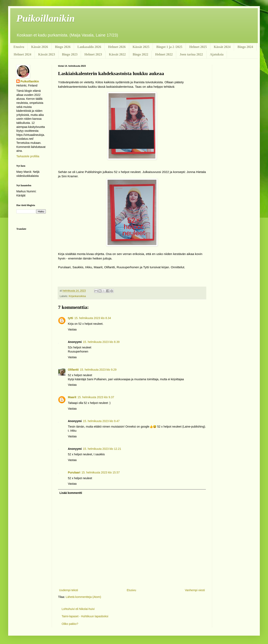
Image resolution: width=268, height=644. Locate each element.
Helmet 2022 (164, 54)
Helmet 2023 (93, 54)
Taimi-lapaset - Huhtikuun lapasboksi (85, 616)
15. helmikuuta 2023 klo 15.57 (101, 472)
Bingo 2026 (63, 47)
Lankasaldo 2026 (89, 47)
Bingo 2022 (140, 54)
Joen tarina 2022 (191, 54)
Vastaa (72, 329)
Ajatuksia (217, 54)
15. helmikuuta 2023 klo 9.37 (96, 397)
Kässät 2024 (222, 47)
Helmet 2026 (117, 47)
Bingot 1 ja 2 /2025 (169, 47)
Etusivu (19, 47)
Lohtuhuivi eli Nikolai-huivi (78, 609)
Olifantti (73, 370)
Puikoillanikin (45, 18)
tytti (71, 318)
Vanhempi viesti (195, 590)
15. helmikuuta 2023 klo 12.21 (102, 449)
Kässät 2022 (117, 54)
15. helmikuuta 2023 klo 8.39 (101, 342)
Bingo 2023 (70, 54)
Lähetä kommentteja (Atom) (84, 597)
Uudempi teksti (69, 590)
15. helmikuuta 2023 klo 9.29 (98, 370)
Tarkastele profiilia (28, 156)
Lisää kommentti (71, 493)
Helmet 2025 (198, 47)
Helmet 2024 (22, 54)
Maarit (72, 397)
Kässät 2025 (141, 47)
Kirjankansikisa (77, 296)
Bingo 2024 (245, 47)
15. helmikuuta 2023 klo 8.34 (93, 318)
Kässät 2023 (47, 54)
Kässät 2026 (39, 47)
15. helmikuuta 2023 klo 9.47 (101, 421)
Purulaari (74, 472)
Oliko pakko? (70, 624)
